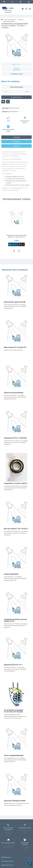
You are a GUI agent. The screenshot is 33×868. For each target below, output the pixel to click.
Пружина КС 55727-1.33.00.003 (15, 438)
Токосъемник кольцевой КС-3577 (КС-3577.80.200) (14, 711)
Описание (17, 137)
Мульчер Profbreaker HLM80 (15, 801)
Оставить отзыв (17, 74)
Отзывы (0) (16, 142)
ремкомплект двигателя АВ (15, 302)
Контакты (17, 146)
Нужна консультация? (17, 87)
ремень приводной (11, 574)
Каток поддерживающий (14, 755)
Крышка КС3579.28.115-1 (13, 665)
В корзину (13, 244)
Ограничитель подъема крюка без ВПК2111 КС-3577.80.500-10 (17, 236)
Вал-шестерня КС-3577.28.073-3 (16, 529)
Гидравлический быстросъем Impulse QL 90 (15, 620)
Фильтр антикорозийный (14, 393)
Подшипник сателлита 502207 (16, 483)
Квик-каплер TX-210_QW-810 (15, 347)
